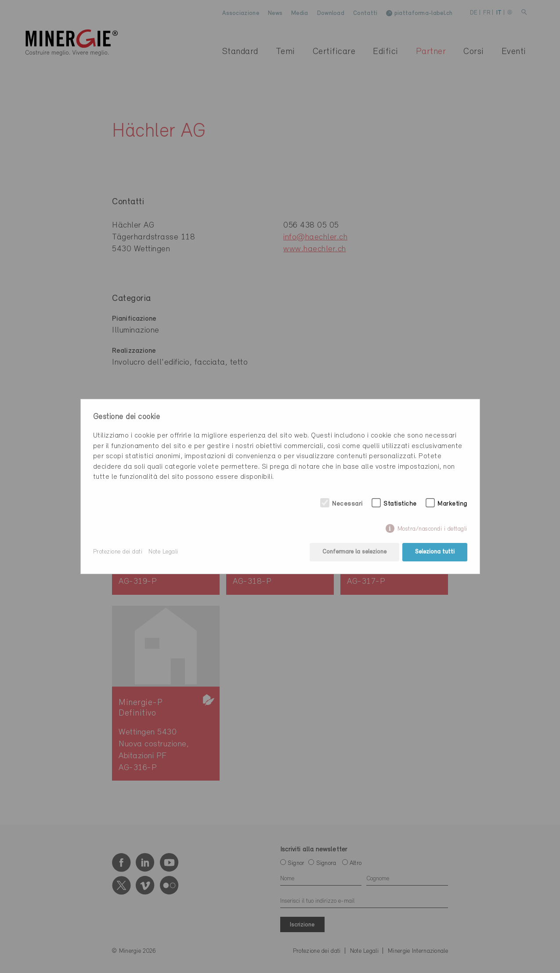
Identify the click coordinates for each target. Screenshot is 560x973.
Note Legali (163, 552)
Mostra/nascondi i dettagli (432, 529)
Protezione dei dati (118, 552)
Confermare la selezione (354, 552)
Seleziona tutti (435, 552)
